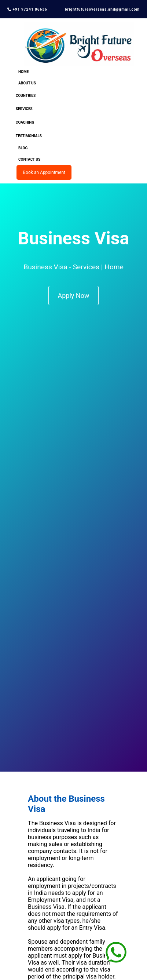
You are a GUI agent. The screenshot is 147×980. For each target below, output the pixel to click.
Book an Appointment (44, 172)
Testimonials (29, 136)
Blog (23, 148)
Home (23, 72)
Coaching (25, 122)
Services (24, 109)
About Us (27, 83)
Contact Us (29, 159)
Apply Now (74, 296)
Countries (26, 96)
